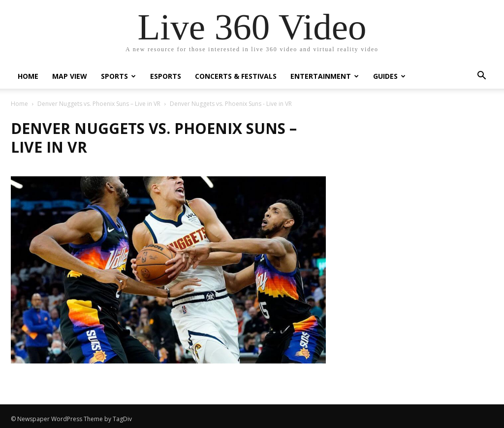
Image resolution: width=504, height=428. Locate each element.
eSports (166, 76)
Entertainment (325, 76)
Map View (70, 76)
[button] (481, 77)
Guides (389, 76)
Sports (118, 76)
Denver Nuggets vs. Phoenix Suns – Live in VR (99, 104)
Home (28, 76)
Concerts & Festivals (236, 76)
